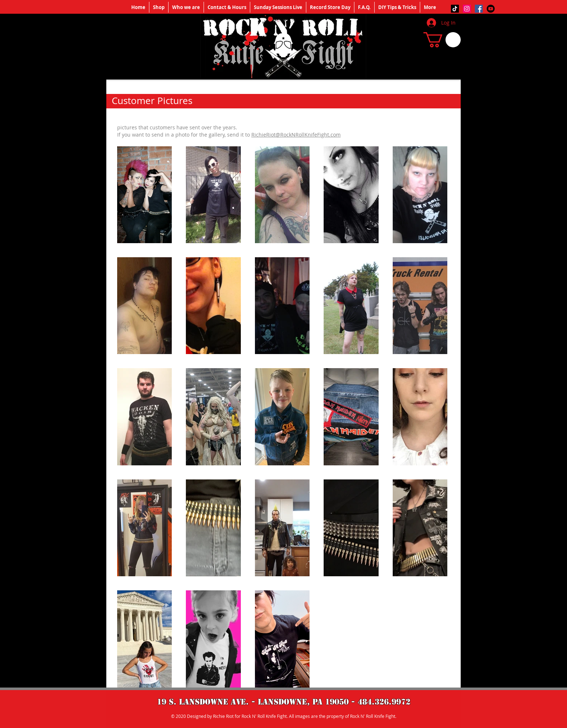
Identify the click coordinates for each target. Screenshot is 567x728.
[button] (442, 40)
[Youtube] (491, 9)
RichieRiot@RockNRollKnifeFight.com (296, 135)
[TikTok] (455, 9)
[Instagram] (467, 9)
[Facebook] (479, 9)
